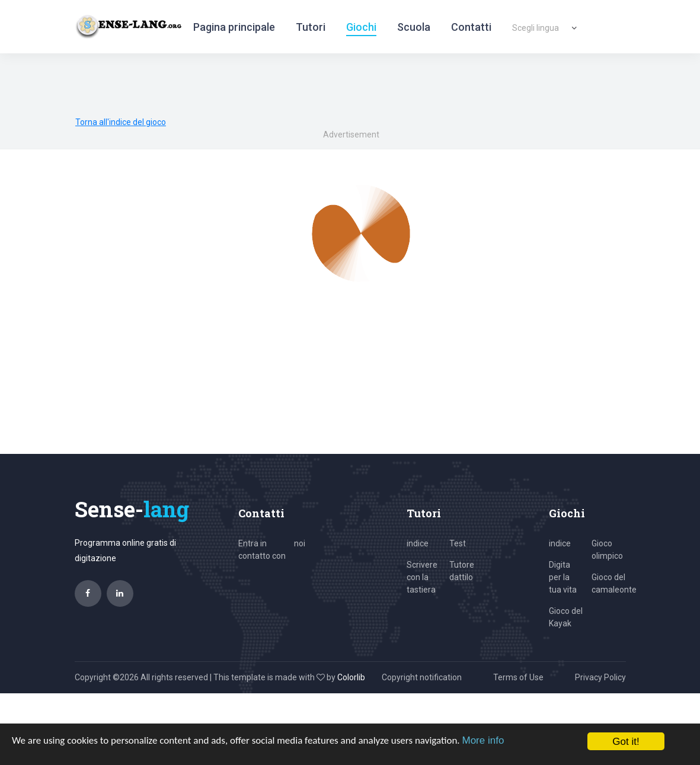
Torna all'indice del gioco (121, 122)
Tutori (311, 27)
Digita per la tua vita (563, 577)
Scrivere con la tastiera (422, 577)
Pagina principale (234, 27)
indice (418, 543)
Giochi (361, 27)
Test (458, 543)
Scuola (414, 27)
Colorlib (351, 677)
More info (483, 740)
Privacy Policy (600, 677)
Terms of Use (518, 677)
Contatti (471, 27)
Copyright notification (422, 677)
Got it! (626, 742)
